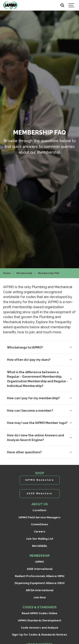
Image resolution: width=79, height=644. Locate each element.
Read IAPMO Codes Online (39, 613)
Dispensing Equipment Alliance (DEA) (39, 583)
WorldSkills (39, 546)
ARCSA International (39, 590)
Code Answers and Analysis (40, 628)
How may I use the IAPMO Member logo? (39, 423)
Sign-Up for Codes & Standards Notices (40, 635)
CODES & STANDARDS (40, 607)
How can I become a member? (39, 410)
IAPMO (39, 562)
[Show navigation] (72, 5)
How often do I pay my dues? (39, 360)
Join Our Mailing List (40, 539)
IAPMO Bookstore (39, 480)
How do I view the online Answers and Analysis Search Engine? (39, 438)
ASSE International (40, 569)
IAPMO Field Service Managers (39, 517)
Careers (40, 532)
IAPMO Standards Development (40, 620)
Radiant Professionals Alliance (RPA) (40, 576)
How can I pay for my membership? (39, 398)
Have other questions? (39, 452)
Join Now (40, 597)
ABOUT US (40, 504)
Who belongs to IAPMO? (39, 347)
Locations (40, 510)
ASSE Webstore (39, 493)
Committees (40, 524)
